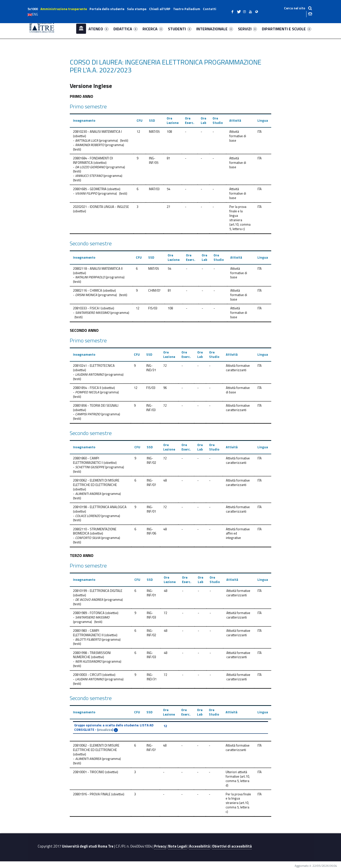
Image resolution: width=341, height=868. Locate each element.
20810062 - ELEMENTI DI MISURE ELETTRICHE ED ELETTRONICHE (96, 483)
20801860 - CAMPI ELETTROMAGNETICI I (88, 460)
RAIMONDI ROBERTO (90, 145)
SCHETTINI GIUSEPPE (90, 467)
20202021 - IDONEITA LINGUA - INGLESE (101, 207)
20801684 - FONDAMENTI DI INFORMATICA (93, 160)
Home (81, 29)
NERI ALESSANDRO (88, 661)
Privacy (160, 846)
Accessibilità (199, 846)
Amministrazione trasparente (64, 9)
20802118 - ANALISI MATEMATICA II (98, 268)
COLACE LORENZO (88, 516)
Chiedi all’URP (160, 9)
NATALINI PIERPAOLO (90, 277)
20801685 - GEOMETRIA (90, 189)
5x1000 (33, 9)
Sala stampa (137, 9)
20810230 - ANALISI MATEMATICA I (97, 132)
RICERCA (153, 29)
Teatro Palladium (187, 9)
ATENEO (99, 29)
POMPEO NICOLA (87, 392)
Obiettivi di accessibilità (232, 846)
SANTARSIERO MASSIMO (92, 313)
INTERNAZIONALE (215, 29)
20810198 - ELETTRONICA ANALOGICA (100, 507)
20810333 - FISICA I (87, 308)
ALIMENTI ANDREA (88, 494)
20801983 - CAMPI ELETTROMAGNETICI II (88, 633)
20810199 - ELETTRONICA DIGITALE (98, 591)
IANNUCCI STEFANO (89, 176)
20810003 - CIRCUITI (87, 675)
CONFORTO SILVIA (88, 538)
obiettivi (80, 136)
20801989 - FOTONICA (89, 613)
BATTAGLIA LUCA (87, 140)
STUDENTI (180, 29)
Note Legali (178, 846)
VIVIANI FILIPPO (86, 193)
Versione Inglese (91, 86)
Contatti (210, 9)
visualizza (105, 730)
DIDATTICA (126, 29)
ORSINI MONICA (86, 295)
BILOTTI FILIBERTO (88, 639)
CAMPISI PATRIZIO (88, 414)
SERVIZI (247, 29)
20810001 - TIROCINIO (89, 772)
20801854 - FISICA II (87, 388)
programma (108, 140)
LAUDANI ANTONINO (90, 374)
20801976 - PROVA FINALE (92, 794)
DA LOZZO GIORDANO (90, 167)
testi (124, 140)
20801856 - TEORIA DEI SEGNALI (96, 405)
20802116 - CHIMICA (88, 290)
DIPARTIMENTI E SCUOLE (287, 29)
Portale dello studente (107, 9)
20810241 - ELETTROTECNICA (94, 366)
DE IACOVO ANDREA (89, 600)
